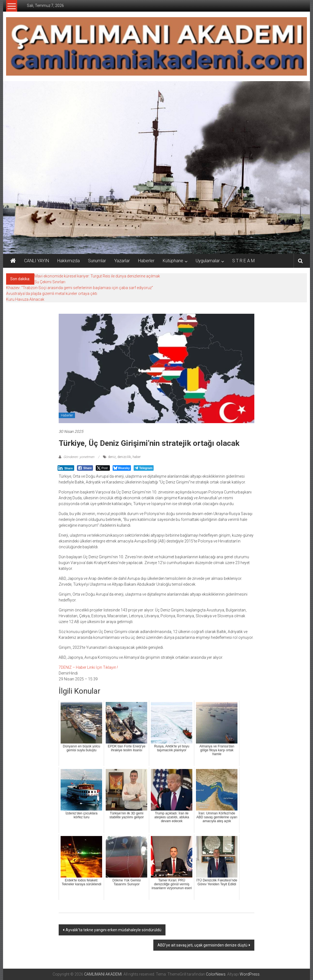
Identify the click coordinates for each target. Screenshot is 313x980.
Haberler (146, 261)
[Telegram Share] (144, 468)
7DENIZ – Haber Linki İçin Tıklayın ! (88, 667)
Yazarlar (122, 261)
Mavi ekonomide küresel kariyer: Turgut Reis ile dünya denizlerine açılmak (97, 276)
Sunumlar (97, 261)
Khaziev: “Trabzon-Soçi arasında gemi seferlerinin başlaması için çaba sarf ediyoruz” (80, 288)
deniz (112, 457)
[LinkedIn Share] (66, 468)
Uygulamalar (208, 261)
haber (137, 457)
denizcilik (124, 457)
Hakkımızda (68, 261)
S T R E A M (243, 261)
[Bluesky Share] (122, 468)
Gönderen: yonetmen (79, 457)
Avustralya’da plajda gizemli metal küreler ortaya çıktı (52, 294)
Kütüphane (173, 261)
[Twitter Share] (103, 468)
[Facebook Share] (85, 468)
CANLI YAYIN (37, 261)
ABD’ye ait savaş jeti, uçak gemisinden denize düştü (202, 945)
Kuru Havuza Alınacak (25, 299)
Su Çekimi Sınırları (50, 282)
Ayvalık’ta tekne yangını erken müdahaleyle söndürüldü (113, 930)
